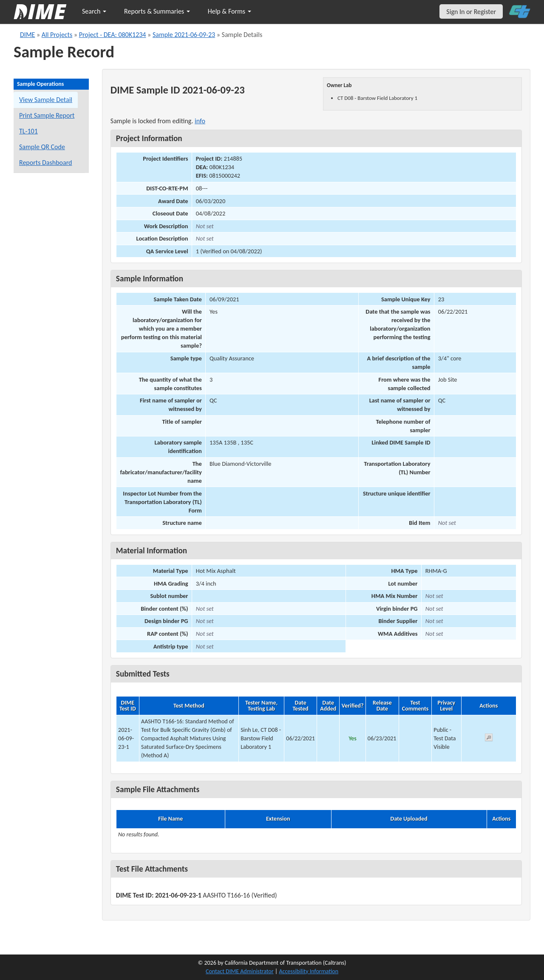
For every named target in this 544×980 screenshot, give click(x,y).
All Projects (57, 35)
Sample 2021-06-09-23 (184, 35)
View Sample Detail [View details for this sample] (46, 100)
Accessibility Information (309, 971)
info (200, 121)
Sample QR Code (42, 147)
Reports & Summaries (157, 11)
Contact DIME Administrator (240, 971)
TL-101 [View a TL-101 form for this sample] (28, 131)
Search (94, 11)
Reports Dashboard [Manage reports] (45, 163)
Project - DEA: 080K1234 (113, 35)
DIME (27, 35)
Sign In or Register (471, 12)
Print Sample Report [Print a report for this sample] (47, 115)
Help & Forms (229, 11)
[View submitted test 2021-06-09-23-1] (489, 739)
